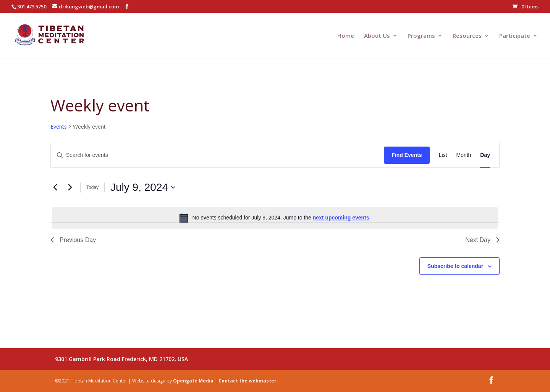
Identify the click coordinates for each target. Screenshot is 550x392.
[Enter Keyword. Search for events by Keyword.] (217, 155)
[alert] (275, 218)
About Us (377, 36)
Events (59, 127)
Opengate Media (193, 381)
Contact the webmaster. (248, 381)
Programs (421, 36)
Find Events (407, 155)
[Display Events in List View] (443, 155)
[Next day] (70, 187)
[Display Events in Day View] (485, 155)
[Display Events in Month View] (463, 155)
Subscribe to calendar (455, 266)
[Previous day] (55, 187)
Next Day (482, 240)
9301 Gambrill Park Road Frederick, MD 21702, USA (121, 359)
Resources (467, 36)
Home (346, 36)
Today (92, 187)
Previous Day (73, 240)
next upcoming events (341, 218)
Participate (515, 36)
